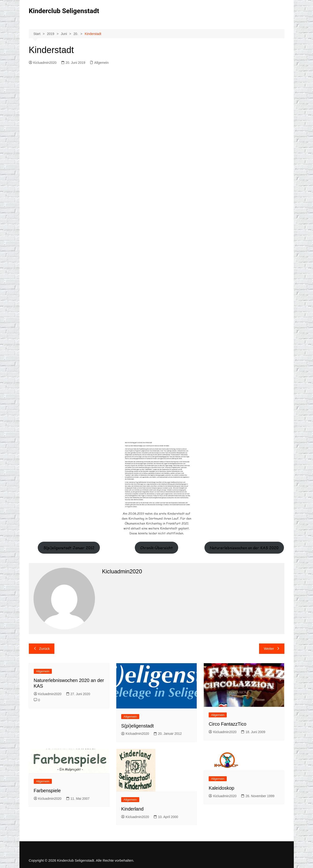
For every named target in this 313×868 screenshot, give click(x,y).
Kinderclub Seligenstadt (64, 11)
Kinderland (132, 809)
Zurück (42, 649)
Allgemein (101, 63)
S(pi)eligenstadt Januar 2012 (69, 548)
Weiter (272, 649)
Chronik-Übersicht (156, 548)
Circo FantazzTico (227, 724)
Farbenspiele (47, 791)
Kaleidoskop (221, 788)
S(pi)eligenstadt (138, 726)
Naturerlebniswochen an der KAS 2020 (244, 548)
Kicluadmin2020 (43, 63)
